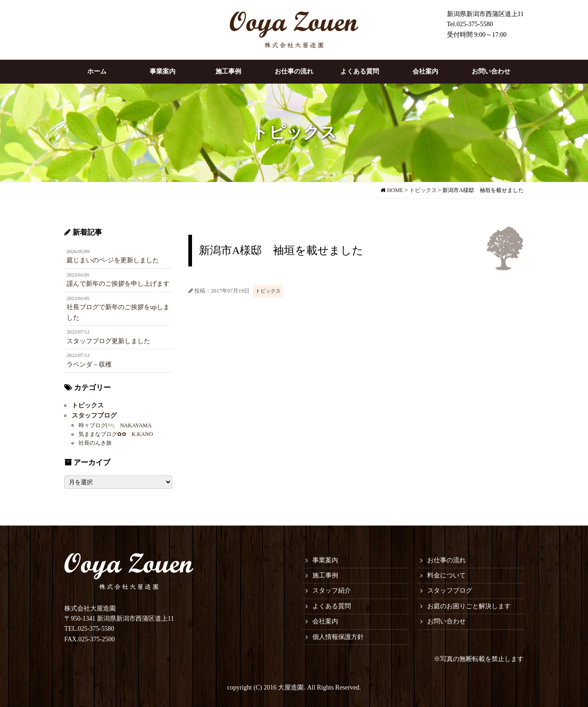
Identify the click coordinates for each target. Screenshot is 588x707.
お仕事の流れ (294, 71)
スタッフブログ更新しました (118, 336)
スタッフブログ (94, 416)
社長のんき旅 (95, 443)
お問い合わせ (491, 71)
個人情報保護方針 (338, 637)
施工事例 (228, 71)
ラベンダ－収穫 (118, 360)
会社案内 (425, 71)
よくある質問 (360, 71)
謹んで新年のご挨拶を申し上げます (118, 279)
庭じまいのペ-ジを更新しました (118, 256)
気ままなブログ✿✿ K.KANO (115, 434)
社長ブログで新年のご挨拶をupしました (118, 308)
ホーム (97, 71)
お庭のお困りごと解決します (469, 606)
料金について (447, 575)
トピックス (268, 291)
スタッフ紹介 (332, 591)
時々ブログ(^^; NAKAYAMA (115, 425)
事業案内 (163, 71)
